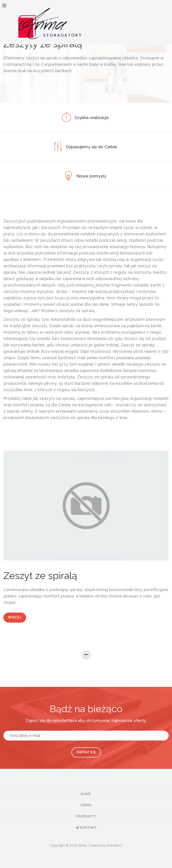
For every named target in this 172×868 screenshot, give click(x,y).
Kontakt (86, 828)
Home (86, 794)
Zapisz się (86, 752)
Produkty (86, 816)
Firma (86, 805)
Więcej (15, 617)
